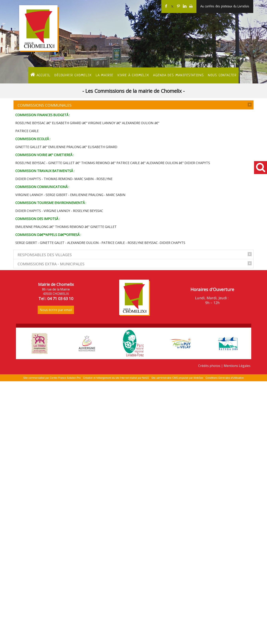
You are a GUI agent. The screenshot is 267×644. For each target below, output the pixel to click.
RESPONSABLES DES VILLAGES (45, 258)
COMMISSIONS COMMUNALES (45, 105)
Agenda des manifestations (179, 75)
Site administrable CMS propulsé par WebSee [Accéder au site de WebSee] (177, 641)
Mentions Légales (237, 628)
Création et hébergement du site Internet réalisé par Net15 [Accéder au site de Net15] (116, 641)
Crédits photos (209, 628)
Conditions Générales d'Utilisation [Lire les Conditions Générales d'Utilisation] (225, 641)
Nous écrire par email (56, 573)
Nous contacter (222, 75)
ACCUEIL (40, 75)
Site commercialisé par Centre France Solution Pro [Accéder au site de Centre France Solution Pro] (52, 641)
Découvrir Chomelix (73, 75)
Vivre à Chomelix (133, 75)
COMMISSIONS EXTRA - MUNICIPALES (51, 419)
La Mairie (105, 75)
